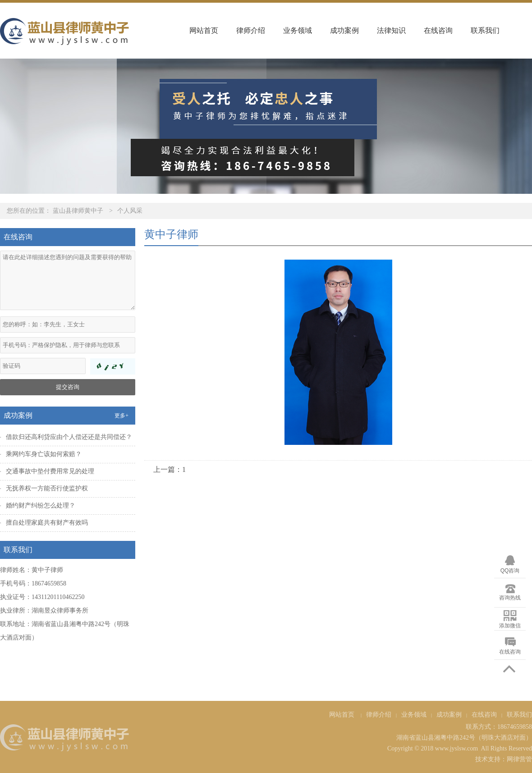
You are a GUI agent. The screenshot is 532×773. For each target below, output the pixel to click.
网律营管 (519, 759)
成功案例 (344, 30)
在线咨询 (438, 30)
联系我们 (485, 30)
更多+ (122, 416)
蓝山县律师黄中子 (78, 211)
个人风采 (130, 211)
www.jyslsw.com (456, 748)
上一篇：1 (170, 469)
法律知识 (391, 30)
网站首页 (204, 30)
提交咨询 (68, 387)
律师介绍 (251, 30)
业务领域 (298, 30)
